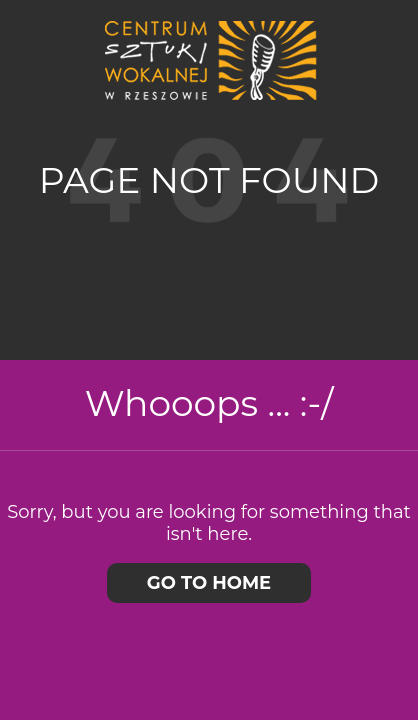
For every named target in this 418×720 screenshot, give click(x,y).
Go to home (209, 583)
